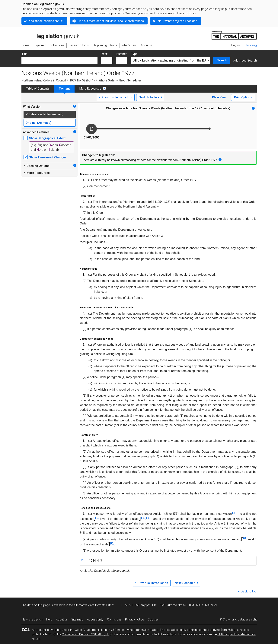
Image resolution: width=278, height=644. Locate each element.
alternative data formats (90, 605)
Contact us (114, 619)
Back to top (249, 591)
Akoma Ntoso (177, 605)
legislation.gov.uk (50, 35)
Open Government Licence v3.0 (96, 630)
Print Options (243, 97)
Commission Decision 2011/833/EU (85, 634)
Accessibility (95, 619)
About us (62, 619)
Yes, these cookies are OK (46, 21)
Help (49, 619)
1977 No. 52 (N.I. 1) (82, 80)
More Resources (90, 89)
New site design (32, 619)
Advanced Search (245, 60)
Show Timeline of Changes (48, 157)
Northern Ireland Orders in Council (44, 80)
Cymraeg (251, 45)
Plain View (219, 97)
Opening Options (36, 166)
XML (163, 605)
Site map (77, 619)
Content (64, 89)
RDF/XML (211, 605)
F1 (234, 513)
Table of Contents (38, 89)
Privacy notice (135, 619)
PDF (155, 605)
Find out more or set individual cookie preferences (111, 21)
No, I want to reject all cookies (177, 21)
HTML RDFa (196, 605)
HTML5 (126, 605)
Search (222, 60)
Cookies (153, 619)
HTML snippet (141, 605)
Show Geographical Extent (47, 138)
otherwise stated (147, 630)
